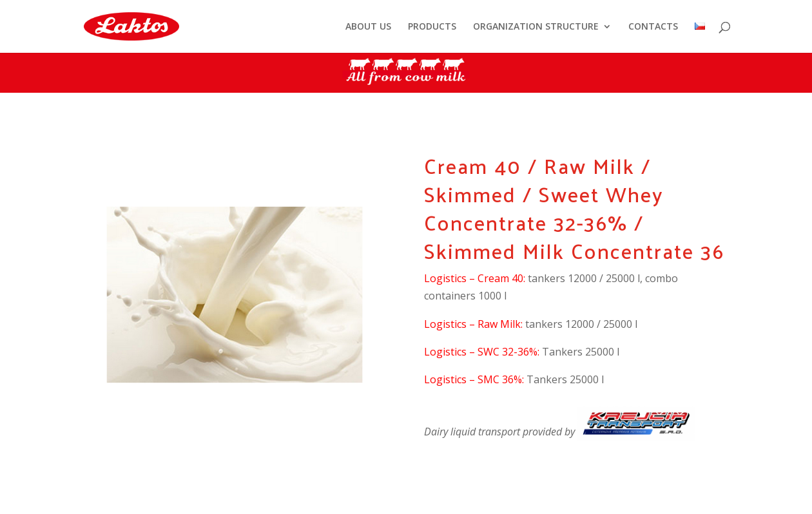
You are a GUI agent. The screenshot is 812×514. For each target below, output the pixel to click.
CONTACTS (653, 27)
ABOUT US (368, 27)
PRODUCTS (432, 27)
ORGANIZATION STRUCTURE (536, 27)
